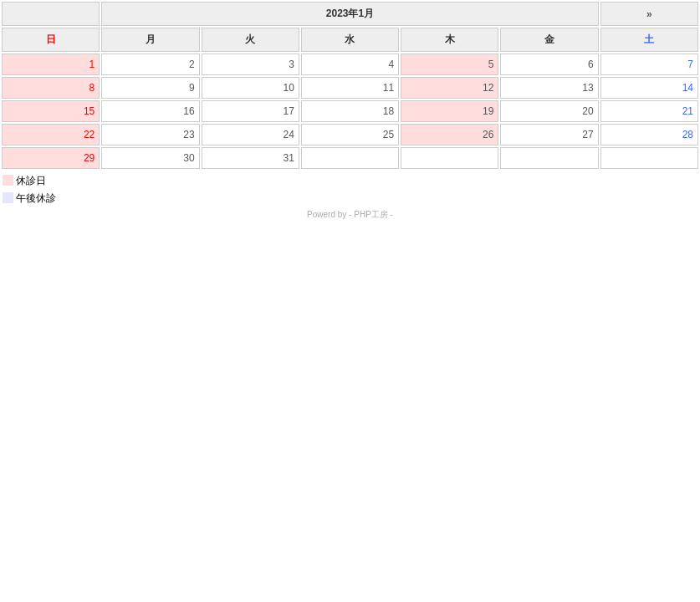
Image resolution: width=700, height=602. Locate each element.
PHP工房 (371, 214)
